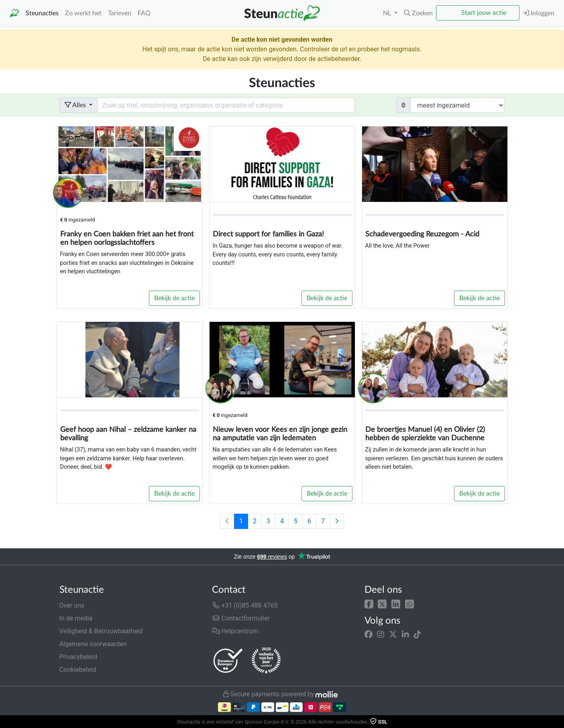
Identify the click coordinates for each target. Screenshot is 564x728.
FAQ (144, 13)
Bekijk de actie (174, 298)
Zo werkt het (83, 13)
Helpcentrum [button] (235, 631)
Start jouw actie (484, 13)
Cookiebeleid (78, 670)
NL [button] (388, 13)
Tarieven (120, 13)
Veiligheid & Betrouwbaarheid (101, 631)
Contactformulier (241, 618)
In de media (76, 618)
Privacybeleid (78, 657)
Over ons (72, 605)
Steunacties (42, 13)
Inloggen (539, 13)
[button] (369, 604)
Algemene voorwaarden (93, 644)
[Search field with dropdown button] (226, 105)
